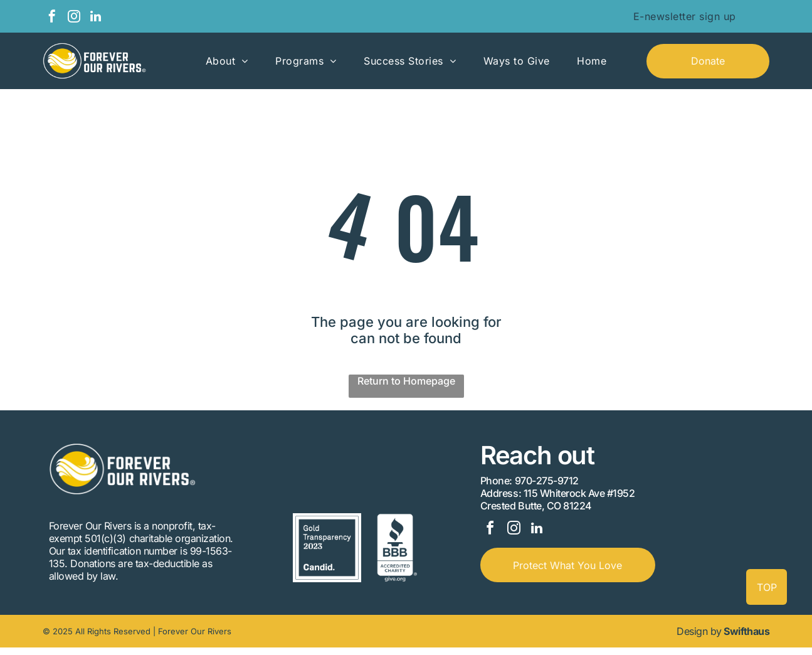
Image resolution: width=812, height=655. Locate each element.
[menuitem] (685, 16)
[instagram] (74, 18)
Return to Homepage (406, 381)
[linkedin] (96, 18)
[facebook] (52, 18)
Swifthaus (746, 639)
